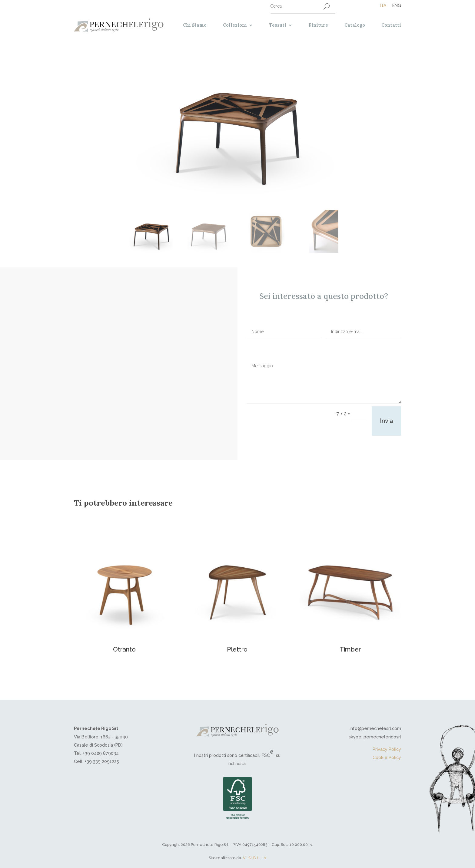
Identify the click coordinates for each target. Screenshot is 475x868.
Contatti (391, 25)
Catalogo (355, 25)
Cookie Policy (387, 757)
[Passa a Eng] (394, 5)
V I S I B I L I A (255, 858)
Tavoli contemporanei (114, 315)
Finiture (318, 25)
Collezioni (235, 25)
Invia (386, 421)
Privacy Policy (387, 749)
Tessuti (278, 25)
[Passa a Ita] (383, 5)
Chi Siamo (195, 25)
